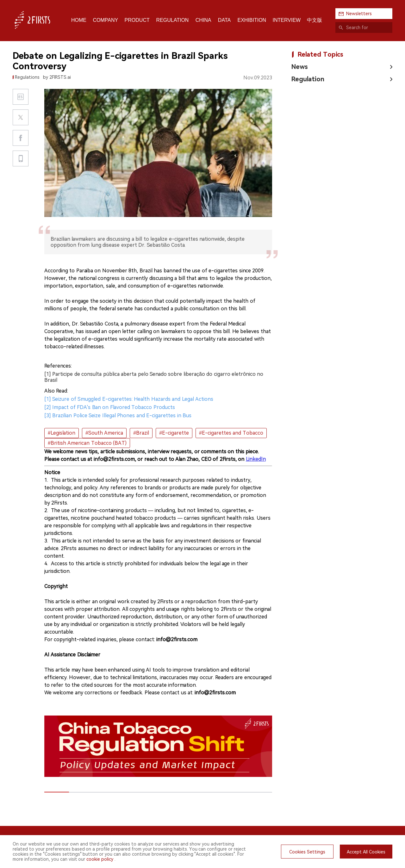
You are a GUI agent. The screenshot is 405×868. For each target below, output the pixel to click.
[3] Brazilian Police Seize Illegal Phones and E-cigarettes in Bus (118, 415)
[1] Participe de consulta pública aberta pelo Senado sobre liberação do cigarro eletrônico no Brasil (154, 377)
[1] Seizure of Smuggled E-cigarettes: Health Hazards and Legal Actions (129, 399)
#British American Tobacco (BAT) (87, 443)
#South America (104, 433)
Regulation (308, 79)
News (299, 67)
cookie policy (100, 859)
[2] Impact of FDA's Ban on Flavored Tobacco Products (110, 407)
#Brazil (141, 433)
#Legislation (62, 433)
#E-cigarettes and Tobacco (231, 433)
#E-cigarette (174, 433)
